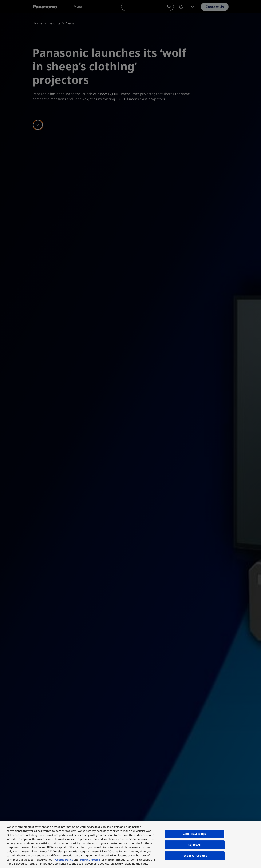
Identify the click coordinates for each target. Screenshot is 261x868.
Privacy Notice (90, 860)
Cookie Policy (64, 860)
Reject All (194, 845)
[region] (130, 844)
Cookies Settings (194, 834)
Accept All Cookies (194, 856)
